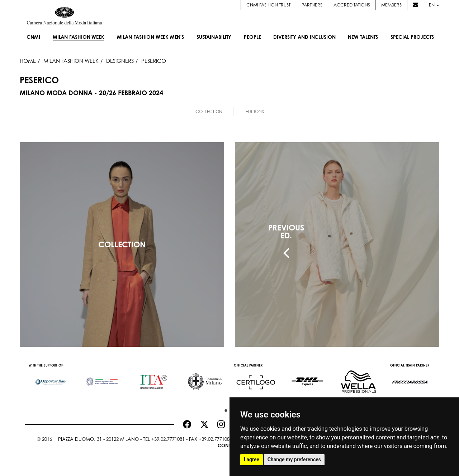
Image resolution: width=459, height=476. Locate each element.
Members (391, 5)
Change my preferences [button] (294, 459)
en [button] (434, 5)
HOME (28, 61)
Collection (209, 111)
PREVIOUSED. (286, 232)
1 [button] (224, 409)
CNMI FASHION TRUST (268, 5)
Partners (312, 5)
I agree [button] (252, 459)
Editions (255, 111)
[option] (51, 378)
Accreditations (352, 5)
